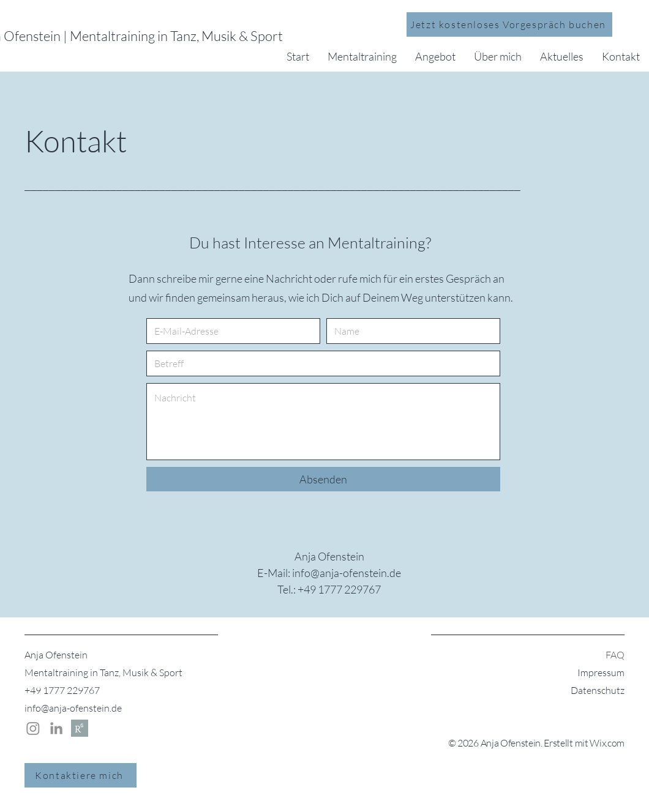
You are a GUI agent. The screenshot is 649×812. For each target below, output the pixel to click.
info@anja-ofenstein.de (73, 708)
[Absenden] (323, 479)
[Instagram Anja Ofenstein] (33, 728)
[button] (362, 56)
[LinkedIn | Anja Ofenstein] (56, 728)
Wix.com (607, 743)
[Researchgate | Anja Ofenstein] (80, 728)
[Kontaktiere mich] (81, 775)
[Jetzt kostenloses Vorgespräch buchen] (509, 24)
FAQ (615, 655)
